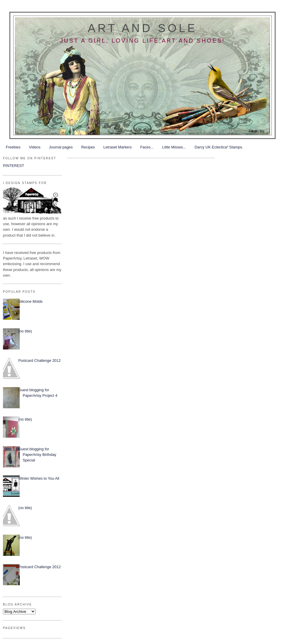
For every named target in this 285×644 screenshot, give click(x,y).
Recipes (88, 147)
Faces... (147, 147)
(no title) (25, 331)
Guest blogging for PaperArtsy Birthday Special (37, 455)
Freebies (13, 147)
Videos (35, 147)
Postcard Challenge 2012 (39, 361)
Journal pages (61, 147)
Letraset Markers (118, 147)
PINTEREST (14, 166)
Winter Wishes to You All (39, 478)
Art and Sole (142, 28)
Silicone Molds (30, 301)
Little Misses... (174, 147)
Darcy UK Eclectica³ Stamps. (219, 147)
